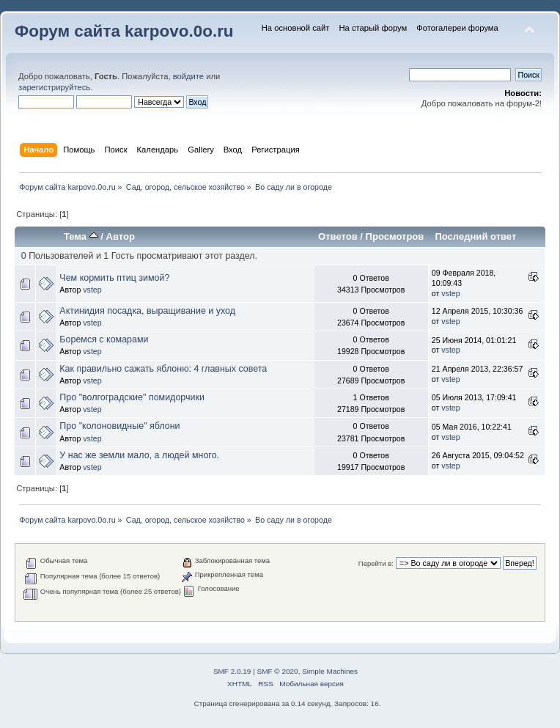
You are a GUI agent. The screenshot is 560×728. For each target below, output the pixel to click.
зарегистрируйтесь (54, 87)
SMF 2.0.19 (232, 671)
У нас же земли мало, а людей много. (139, 455)
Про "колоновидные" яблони (119, 426)
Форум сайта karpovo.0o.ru (124, 31)
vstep (92, 290)
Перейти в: (376, 563)
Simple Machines (330, 671)
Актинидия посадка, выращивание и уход (147, 311)
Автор (121, 236)
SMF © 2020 (278, 671)
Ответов (338, 236)
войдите (188, 76)
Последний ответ (475, 236)
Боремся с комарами (104, 339)
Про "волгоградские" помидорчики (132, 397)
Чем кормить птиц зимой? (114, 278)
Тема (81, 236)
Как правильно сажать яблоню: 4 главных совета (163, 369)
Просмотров (395, 236)
